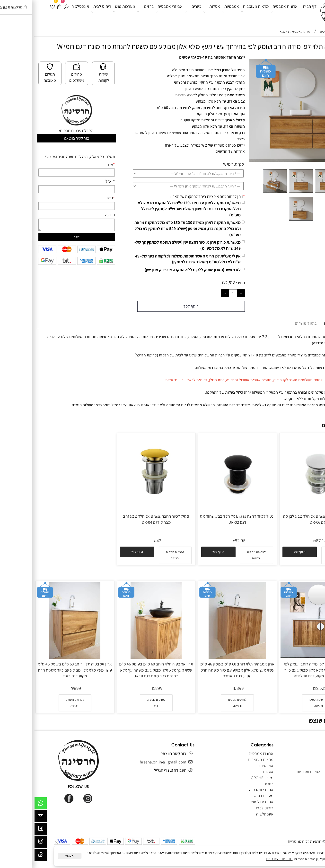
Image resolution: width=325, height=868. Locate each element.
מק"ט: (205, 164)
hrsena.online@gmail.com (129, 762)
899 (206, 688)
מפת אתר (310, 790)
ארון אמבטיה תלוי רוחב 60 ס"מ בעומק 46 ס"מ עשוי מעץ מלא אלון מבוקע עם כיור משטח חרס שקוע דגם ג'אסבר (203, 670)
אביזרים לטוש (228, 802)
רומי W (194, 164)
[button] (265, 552)
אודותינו (312, 759)
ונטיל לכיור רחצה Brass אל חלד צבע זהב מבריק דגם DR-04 (122, 519)
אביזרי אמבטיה (135, 12)
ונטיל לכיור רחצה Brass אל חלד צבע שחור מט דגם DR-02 (203, 519)
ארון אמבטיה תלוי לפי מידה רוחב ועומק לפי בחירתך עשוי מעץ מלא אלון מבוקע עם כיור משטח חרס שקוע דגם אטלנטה (284, 670)
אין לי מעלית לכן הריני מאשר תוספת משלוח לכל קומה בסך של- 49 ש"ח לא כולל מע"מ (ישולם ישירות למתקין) (154, 259)
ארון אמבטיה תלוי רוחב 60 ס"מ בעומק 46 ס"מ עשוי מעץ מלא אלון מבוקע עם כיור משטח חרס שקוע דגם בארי (41, 670)
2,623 (287, 688)
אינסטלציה (46, 12)
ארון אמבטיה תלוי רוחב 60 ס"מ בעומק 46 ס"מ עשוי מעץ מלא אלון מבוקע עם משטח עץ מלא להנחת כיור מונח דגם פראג (122, 670)
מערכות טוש (90, 12)
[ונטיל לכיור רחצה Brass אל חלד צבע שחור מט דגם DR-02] (203, 509)
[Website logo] (297, 13)
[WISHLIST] (18, 12)
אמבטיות (196, 12)
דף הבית (275, 12)
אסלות (178, 12)
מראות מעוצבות (221, 12)
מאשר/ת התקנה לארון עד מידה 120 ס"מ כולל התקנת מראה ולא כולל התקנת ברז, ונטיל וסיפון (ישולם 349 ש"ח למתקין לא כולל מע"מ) (155, 209)
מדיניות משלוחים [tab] (304, 323)
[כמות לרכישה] (199, 293)
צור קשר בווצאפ (42, 138)
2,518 (196, 282)
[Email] (6, 817)
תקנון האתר (309, 766)
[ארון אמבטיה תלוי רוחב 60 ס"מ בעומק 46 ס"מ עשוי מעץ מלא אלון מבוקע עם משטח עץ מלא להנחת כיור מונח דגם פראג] (122, 657)
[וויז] (6, 856)
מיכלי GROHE (228, 778)
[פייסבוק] (6, 831)
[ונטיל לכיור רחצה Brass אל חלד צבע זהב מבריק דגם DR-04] (122, 507)
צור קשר (311, 778)
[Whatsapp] (6, 805)
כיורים (159, 12)
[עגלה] (25, 12)
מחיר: (206, 283)
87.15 (287, 541)
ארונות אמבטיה (250, 12)
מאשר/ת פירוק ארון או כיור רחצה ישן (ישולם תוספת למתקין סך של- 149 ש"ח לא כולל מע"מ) (153, 245)
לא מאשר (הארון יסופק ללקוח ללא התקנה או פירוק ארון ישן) (158, 270)
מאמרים (311, 784)
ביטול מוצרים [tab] (272, 323)
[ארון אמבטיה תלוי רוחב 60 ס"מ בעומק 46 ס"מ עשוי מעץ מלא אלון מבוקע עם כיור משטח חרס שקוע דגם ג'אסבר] (203, 657)
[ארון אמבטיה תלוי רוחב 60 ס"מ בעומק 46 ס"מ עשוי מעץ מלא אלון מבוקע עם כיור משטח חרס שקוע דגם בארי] (41, 657)
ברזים (111, 12)
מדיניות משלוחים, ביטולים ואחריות (290, 772)
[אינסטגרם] (6, 843)
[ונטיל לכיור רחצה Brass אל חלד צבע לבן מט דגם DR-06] (284, 509)
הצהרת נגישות (307, 796)
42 (125, 541)
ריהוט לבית (67, 12)
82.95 (206, 541)
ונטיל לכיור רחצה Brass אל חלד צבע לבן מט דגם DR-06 (284, 519)
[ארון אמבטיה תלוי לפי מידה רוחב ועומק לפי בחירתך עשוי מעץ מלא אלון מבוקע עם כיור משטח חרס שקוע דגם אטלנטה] (284, 657)
